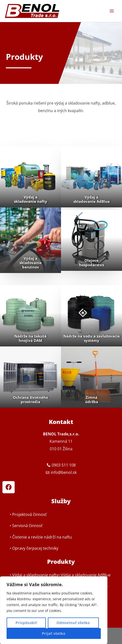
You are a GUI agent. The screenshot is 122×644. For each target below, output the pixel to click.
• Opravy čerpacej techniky (34, 548)
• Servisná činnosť (26, 525)
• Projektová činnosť (28, 514)
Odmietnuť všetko (73, 623)
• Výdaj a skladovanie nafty (34, 575)
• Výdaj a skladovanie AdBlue (84, 575)
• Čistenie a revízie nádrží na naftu (41, 537)
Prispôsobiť (26, 623)
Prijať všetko (54, 633)
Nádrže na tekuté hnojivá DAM (30, 338)
